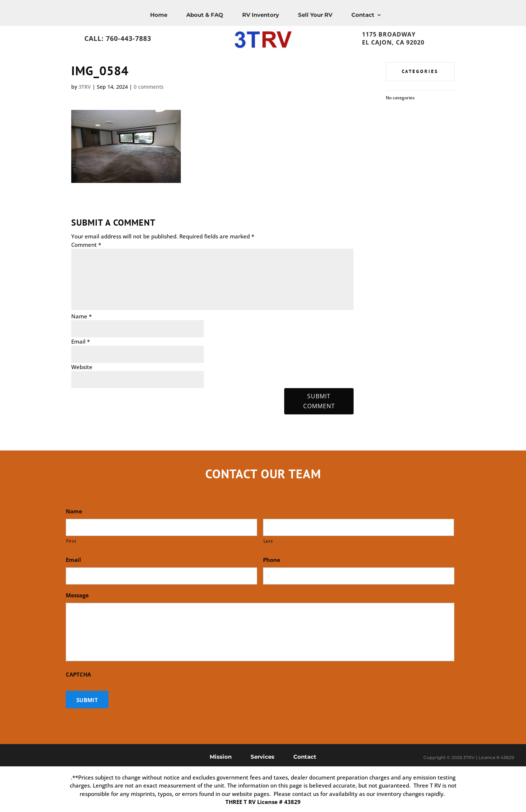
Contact (363, 15)
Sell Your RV (315, 15)
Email (81, 341)
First (71, 541)
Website (82, 367)
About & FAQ (205, 15)
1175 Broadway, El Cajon (410, 32)
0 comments (149, 87)
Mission (221, 756)
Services (262, 756)
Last (268, 541)
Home (159, 15)
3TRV (85, 87)
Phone (272, 560)
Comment (86, 245)
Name (81, 316)
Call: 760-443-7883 (118, 38)
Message (77, 595)
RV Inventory (261, 15)
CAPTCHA (78, 675)
